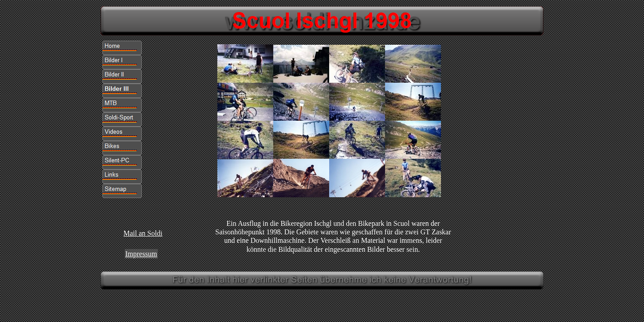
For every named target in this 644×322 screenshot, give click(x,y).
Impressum (141, 254)
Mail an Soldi (143, 233)
